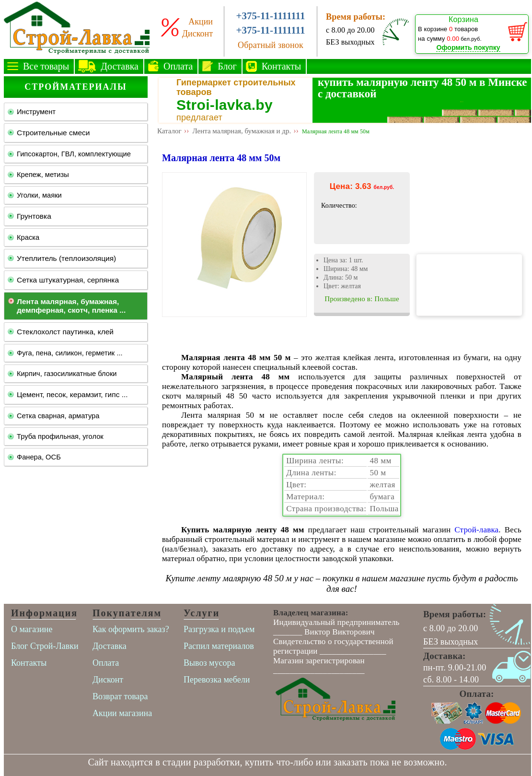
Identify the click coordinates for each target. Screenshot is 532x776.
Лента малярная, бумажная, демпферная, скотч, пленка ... (71, 306)
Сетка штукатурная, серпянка (68, 280)
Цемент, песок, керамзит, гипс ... (72, 394)
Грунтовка (34, 216)
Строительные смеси (53, 133)
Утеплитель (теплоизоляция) (66, 258)
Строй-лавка (476, 530)
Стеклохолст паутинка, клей (65, 332)
